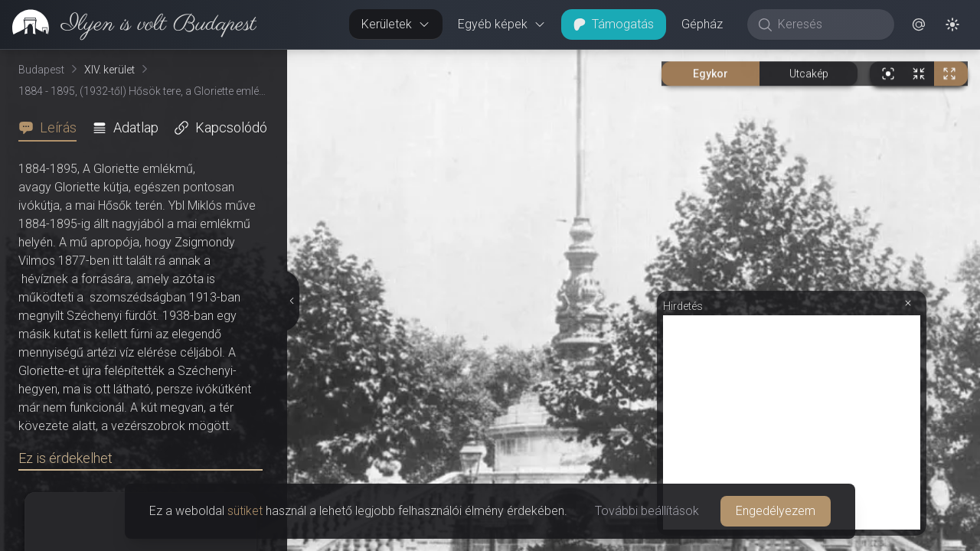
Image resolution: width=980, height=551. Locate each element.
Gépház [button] (702, 24)
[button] (919, 24)
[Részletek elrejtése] (291, 301)
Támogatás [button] (614, 24)
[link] (128, 24)
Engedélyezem (776, 511)
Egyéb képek (502, 24)
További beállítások (647, 511)
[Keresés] (829, 24)
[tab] (52, 128)
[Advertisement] (792, 422)
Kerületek (396, 24)
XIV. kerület (109, 70)
